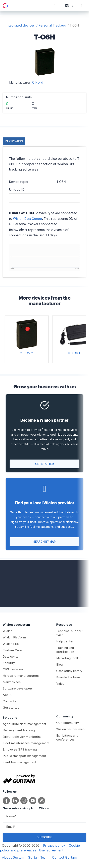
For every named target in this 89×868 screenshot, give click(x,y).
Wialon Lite (11, 644)
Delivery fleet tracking (19, 730)
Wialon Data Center (28, 219)
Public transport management (24, 756)
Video (60, 684)
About (7, 695)
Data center (11, 657)
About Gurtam (13, 858)
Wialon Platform (14, 638)
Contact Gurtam (64, 858)
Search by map (44, 542)
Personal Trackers (52, 26)
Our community (68, 723)
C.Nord (38, 83)
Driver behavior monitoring (22, 737)
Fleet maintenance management (26, 743)
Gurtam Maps (13, 650)
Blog (59, 665)
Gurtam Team (38, 858)
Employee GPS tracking (20, 750)
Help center (65, 642)
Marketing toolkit (68, 658)
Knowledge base (68, 677)
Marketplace (12, 682)
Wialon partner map (70, 729)
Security (9, 663)
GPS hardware (13, 669)
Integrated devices (20, 26)
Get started (44, 464)
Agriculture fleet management (25, 724)
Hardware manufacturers (21, 676)
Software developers (18, 689)
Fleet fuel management (20, 762)
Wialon (8, 631)
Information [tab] (14, 141)
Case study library (69, 671)
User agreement (51, 850)
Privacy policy (54, 846)
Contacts (9, 701)
